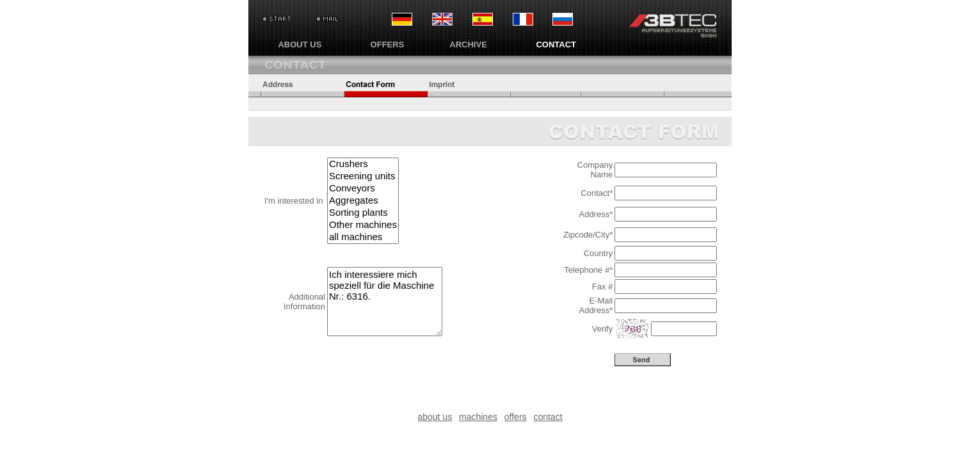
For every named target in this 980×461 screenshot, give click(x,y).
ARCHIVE (468, 44)
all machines (363, 237)
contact (548, 417)
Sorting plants (363, 213)
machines (478, 417)
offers (516, 417)
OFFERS (388, 44)
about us (435, 417)
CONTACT (556, 44)
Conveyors (363, 189)
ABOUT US (300, 44)
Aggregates (363, 201)
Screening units (363, 176)
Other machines (363, 225)
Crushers (363, 164)
